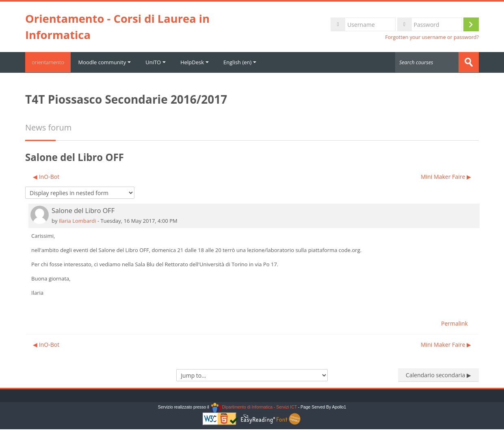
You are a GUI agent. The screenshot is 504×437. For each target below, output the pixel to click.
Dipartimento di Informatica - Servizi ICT (254, 407)
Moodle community (108, 62)
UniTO (159, 62)
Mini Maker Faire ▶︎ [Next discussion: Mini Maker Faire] (446, 176)
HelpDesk (198, 62)
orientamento (50, 62)
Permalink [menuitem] (454, 323)
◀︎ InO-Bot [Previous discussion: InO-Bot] (46, 176)
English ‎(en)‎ (243, 62)
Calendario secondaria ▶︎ (438, 375)
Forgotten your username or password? (432, 37)
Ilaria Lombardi (78, 220)
